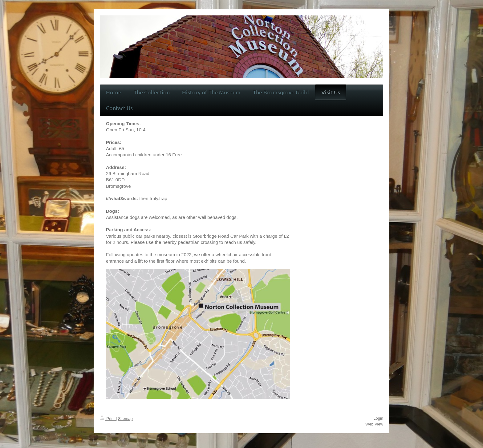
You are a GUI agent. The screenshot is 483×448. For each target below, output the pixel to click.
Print (108, 419)
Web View (374, 424)
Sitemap (125, 419)
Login (378, 418)
